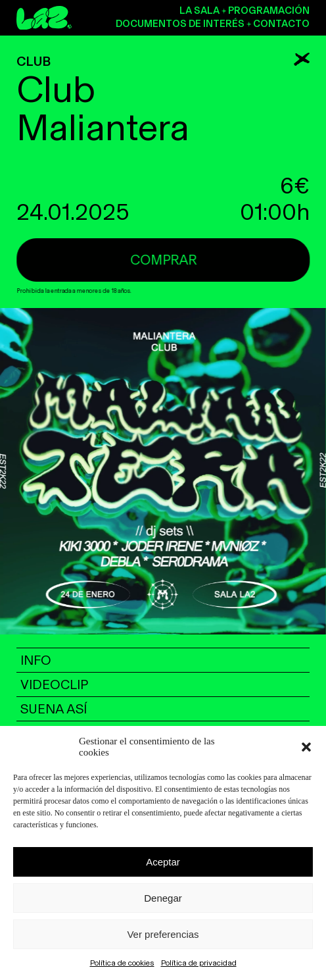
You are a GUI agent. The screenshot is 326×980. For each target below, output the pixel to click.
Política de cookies (122, 963)
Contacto (281, 24)
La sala (199, 11)
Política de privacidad (199, 963)
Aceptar (163, 862)
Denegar (163, 898)
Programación (269, 11)
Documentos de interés (180, 24)
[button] (306, 747)
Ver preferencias (163, 934)
